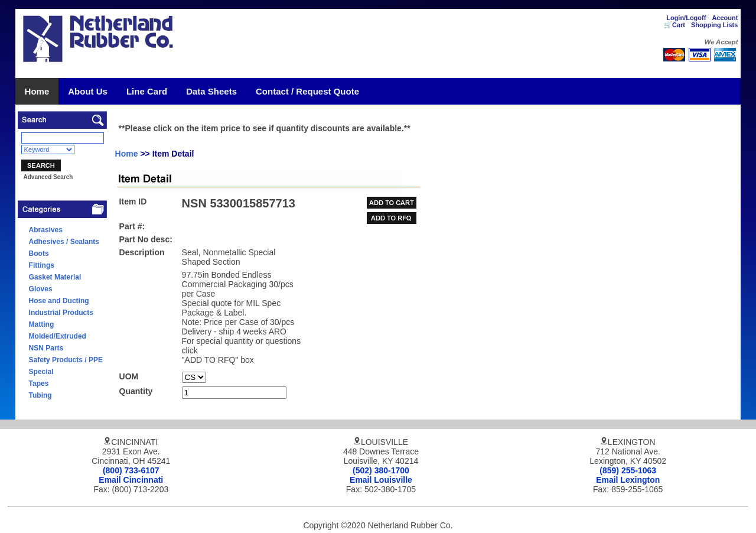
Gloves (41, 289)
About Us (88, 91)
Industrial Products (61, 313)
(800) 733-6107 (131, 470)
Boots (39, 253)
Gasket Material (55, 277)
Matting (42, 324)
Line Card (147, 91)
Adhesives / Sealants (64, 242)
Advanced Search (48, 177)
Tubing (40, 395)
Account (725, 18)
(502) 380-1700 (381, 470)
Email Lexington (628, 480)
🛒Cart (674, 25)
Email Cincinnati (131, 480)
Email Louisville (381, 480)
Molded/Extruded (58, 336)
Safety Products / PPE (66, 360)
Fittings (42, 265)
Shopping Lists (714, 25)
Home (37, 91)
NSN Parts (46, 348)
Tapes (39, 383)
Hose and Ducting (59, 301)
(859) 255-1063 (628, 470)
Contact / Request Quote (307, 91)
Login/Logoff (686, 18)
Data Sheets (211, 91)
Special (41, 372)
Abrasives (46, 230)
